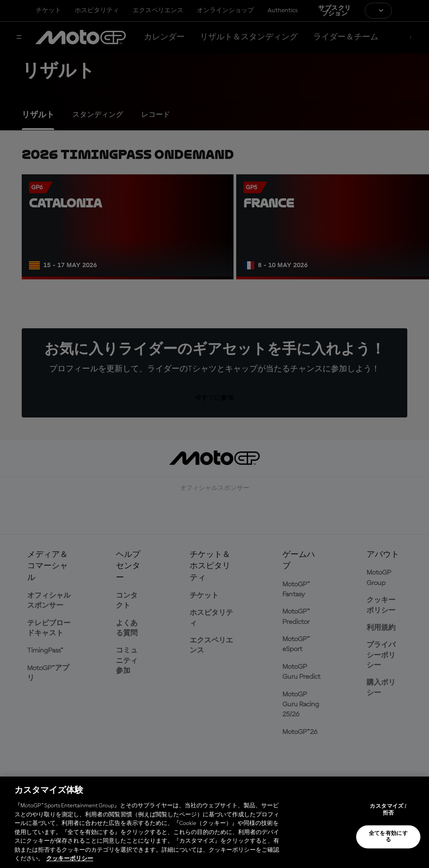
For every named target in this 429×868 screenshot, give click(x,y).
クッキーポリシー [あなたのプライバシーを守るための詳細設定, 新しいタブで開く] (70, 859)
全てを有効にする (388, 837)
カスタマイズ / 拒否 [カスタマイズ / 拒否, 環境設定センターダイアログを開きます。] (388, 810)
